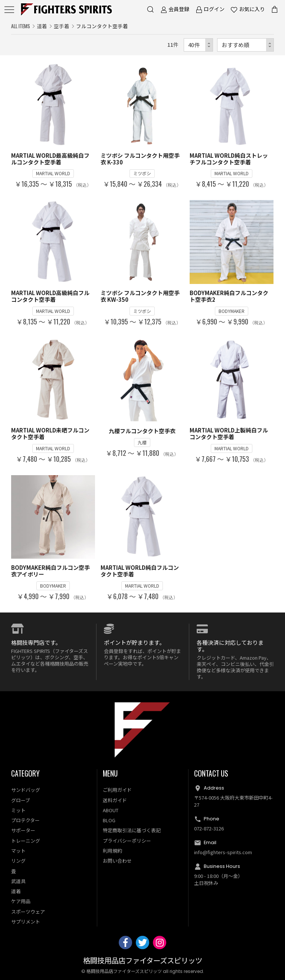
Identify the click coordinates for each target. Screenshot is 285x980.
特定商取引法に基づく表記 (132, 830)
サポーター (23, 830)
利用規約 (112, 851)
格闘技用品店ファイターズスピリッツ (143, 961)
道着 (42, 26)
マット (18, 851)
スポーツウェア (28, 912)
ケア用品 (21, 901)
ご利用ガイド (117, 790)
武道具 (18, 881)
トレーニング (26, 841)
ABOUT (111, 810)
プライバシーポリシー (127, 841)
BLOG (109, 820)
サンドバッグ (26, 790)
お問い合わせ (117, 861)
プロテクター (25, 820)
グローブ (21, 800)
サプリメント (26, 922)
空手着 (62, 26)
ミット (18, 810)
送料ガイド (115, 800)
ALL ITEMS (21, 26)
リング (18, 861)
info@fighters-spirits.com (223, 852)
